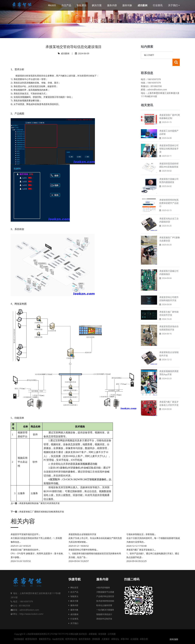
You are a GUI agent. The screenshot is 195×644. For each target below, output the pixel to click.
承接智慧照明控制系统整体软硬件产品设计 (169, 196)
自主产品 (73, 592)
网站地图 (74, 634)
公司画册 (112, 634)
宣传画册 (102, 634)
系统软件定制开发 (104, 619)
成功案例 (110, 28)
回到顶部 (174, 639)
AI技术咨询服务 (103, 587)
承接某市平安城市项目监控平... (25, 534)
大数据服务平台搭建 (105, 592)
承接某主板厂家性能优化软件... (25, 550)
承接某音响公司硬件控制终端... (83, 550)
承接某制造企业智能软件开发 (82, 534)
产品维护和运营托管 (105, 596)
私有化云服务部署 (104, 605)
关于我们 (73, 623)
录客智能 (93, 634)
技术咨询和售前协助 (105, 601)
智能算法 (73, 596)
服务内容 (73, 605)
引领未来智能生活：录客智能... (141, 534)
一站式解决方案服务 (105, 610)
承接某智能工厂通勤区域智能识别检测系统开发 (42, 512)
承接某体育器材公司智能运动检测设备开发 (169, 141)
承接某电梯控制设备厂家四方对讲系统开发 (39, 503)
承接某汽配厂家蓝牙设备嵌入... (141, 550)
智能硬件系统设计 (104, 614)
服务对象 (73, 610)
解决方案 (73, 601)
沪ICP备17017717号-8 (60, 634)
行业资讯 (73, 619)
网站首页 (99, 28)
